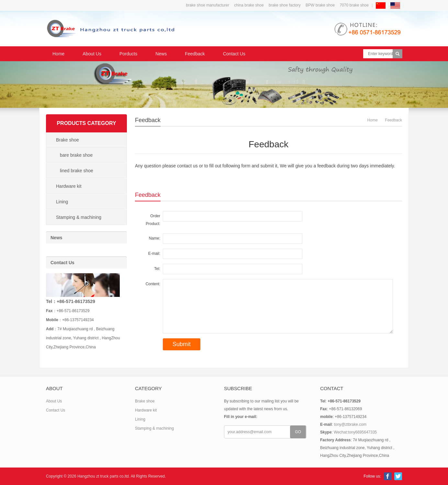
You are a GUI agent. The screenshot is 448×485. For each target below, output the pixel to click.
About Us (92, 54)
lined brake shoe (77, 171)
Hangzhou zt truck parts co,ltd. (104, 476)
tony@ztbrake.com (350, 424)
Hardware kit (69, 186)
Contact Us (234, 54)
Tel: (157, 269)
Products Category (86, 123)
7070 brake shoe (354, 5)
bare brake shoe (76, 155)
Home (58, 54)
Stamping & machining (79, 217)
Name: (155, 238)
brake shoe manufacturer (207, 5)
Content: (153, 284)
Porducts (128, 54)
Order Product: (153, 220)
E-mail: (154, 254)
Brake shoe (67, 140)
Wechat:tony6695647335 (355, 432)
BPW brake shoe (320, 5)
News (161, 54)
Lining (62, 202)
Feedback (195, 54)
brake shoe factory (285, 5)
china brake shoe (249, 5)
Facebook (388, 476)
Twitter (398, 476)
